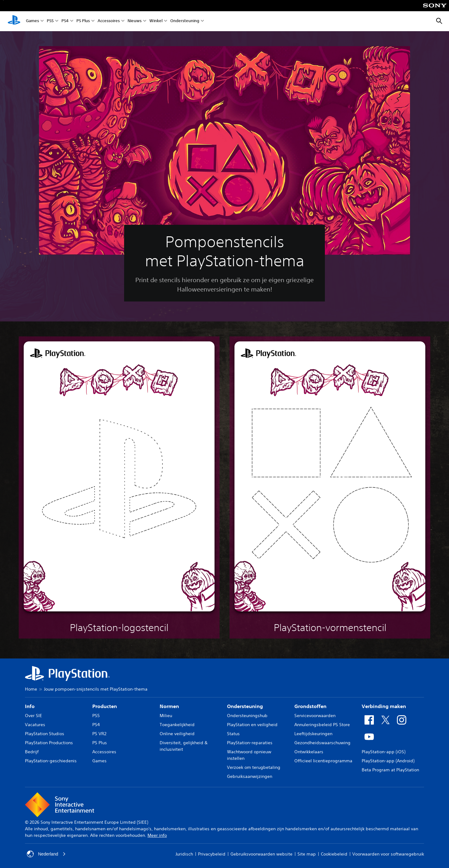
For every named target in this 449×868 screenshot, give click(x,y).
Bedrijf (32, 752)
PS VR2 (99, 734)
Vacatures (35, 725)
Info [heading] (30, 706)
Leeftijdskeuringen (313, 734)
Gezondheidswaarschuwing (322, 743)
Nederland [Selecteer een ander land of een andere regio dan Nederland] (46, 854)
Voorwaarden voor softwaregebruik (388, 854)
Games (32, 21)
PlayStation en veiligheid (252, 725)
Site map (307, 854)
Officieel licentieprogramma (323, 761)
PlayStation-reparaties (250, 743)
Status (233, 734)
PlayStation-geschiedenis (51, 761)
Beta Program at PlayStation (390, 770)
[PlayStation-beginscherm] (14, 21)
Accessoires (109, 21)
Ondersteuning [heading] (245, 706)
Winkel (156, 21)
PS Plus (83, 21)
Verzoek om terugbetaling (254, 767)
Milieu (166, 716)
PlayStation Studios (45, 734)
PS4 (65, 21)
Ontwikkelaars (309, 752)
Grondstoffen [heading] (310, 706)
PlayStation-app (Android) (388, 761)
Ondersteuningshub (247, 716)
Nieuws (135, 21)
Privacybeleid (212, 854)
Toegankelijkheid (177, 725)
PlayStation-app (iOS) (384, 752)
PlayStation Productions (49, 743)
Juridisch (184, 854)
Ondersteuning (185, 21)
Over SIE (34, 716)
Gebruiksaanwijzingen (250, 776)
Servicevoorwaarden (315, 716)
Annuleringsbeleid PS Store (322, 725)
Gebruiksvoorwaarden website (261, 854)
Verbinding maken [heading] (384, 706)
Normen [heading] (169, 706)
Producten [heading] (105, 706)
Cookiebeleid (334, 854)
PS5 (50, 21)
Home (31, 689)
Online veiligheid (177, 734)
